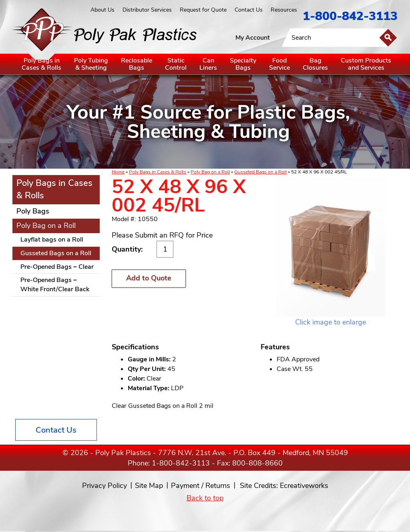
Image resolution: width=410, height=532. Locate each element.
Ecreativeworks (304, 486)
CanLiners (208, 64)
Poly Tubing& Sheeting (91, 64)
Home (118, 172)
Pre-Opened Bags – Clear (57, 267)
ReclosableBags (137, 64)
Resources (284, 10)
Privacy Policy (105, 486)
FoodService (279, 64)
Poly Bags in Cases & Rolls (158, 172)
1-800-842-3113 (350, 16)
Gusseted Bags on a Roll (260, 172)
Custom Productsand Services (366, 64)
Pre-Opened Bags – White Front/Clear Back (55, 285)
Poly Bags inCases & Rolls (41, 64)
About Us (102, 10)
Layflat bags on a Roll (52, 240)
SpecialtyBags (243, 64)
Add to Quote (149, 278)
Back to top (205, 498)
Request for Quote (203, 10)
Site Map (149, 486)
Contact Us (249, 10)
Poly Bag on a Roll (210, 172)
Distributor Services (147, 10)
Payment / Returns (201, 486)
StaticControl (176, 64)
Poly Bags (33, 211)
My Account (253, 38)
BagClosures (315, 64)
